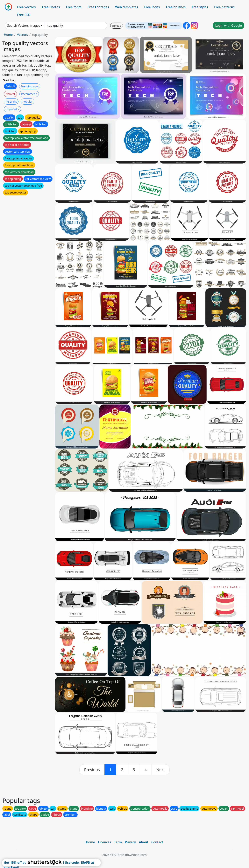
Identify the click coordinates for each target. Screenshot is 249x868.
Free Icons (152, 7)
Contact (157, 842)
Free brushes (176, 7)
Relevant (11, 102)
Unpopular (12, 109)
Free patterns (224, 7)
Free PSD (24, 15)
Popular (28, 102)
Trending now (30, 86)
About (143, 842)
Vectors (22, 35)
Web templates (127, 7)
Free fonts (74, 7)
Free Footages (98, 7)
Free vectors (26, 7)
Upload (117, 26)
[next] (161, 770)
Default (10, 86)
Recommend (29, 94)
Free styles (200, 7)
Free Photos (51, 7)
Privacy (130, 842)
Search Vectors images (24, 26)
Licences (104, 842)
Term (118, 842)
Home (8, 35)
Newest (10, 94)
